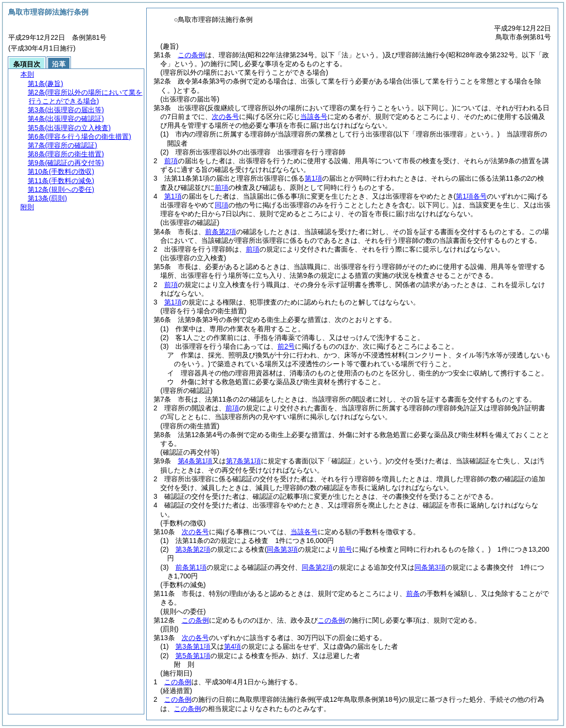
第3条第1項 (193, 646)
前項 (171, 161)
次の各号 (225, 117)
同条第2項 (317, 567)
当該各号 (314, 117)
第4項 (233, 646)
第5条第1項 (193, 656)
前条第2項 (221, 232)
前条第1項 (191, 567)
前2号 (286, 346)
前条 (413, 593)
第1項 (313, 178)
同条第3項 (430, 567)
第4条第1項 (195, 461)
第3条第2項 (193, 549)
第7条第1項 (243, 461)
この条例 (191, 55)
